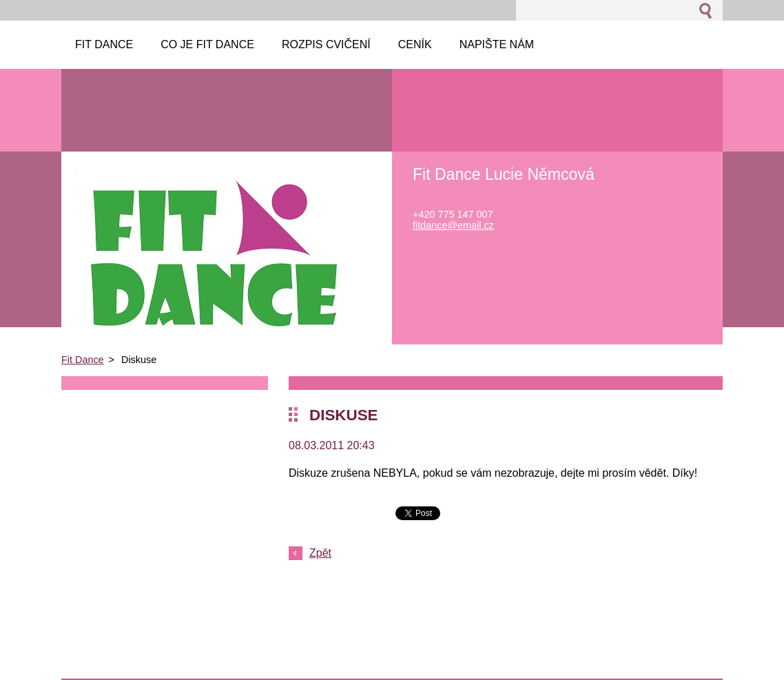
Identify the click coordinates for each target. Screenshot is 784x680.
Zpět (320, 553)
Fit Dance (83, 360)
